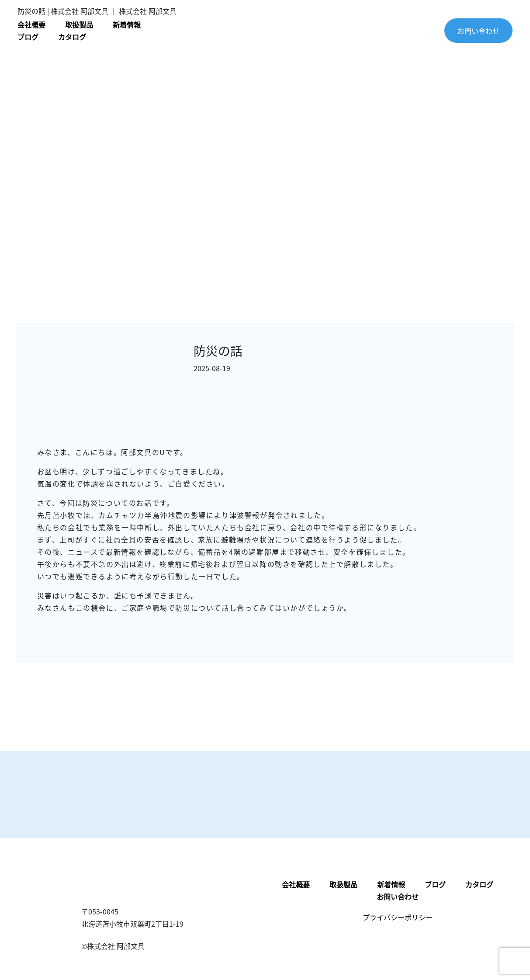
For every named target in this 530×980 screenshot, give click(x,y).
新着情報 (127, 24)
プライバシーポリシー (398, 917)
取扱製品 (79, 24)
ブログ (28, 37)
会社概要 (31, 24)
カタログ (72, 37)
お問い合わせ (478, 31)
